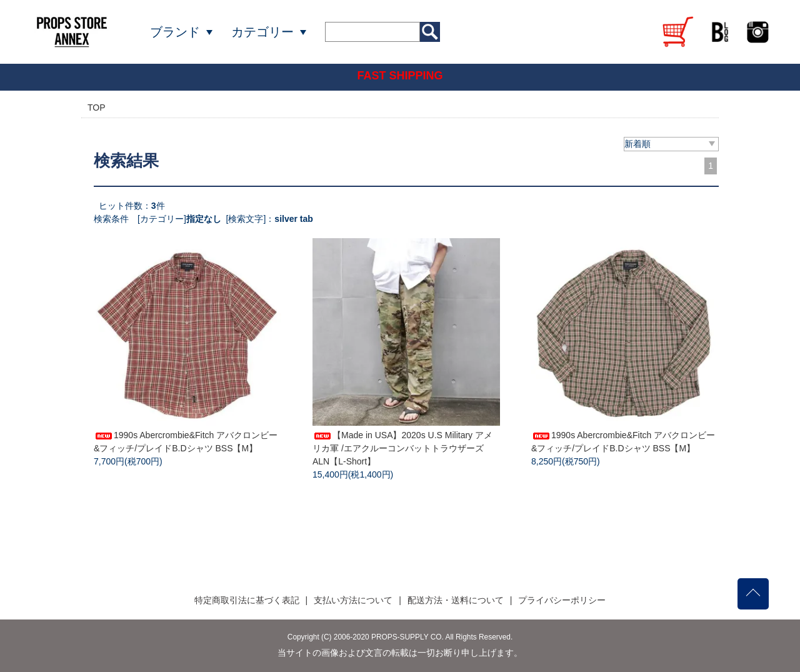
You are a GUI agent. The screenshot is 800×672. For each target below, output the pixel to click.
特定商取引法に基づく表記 (247, 600)
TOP (97, 108)
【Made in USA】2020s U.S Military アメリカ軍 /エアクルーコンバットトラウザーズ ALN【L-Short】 (402, 448)
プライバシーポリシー (562, 600)
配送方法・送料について (456, 600)
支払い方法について (353, 600)
